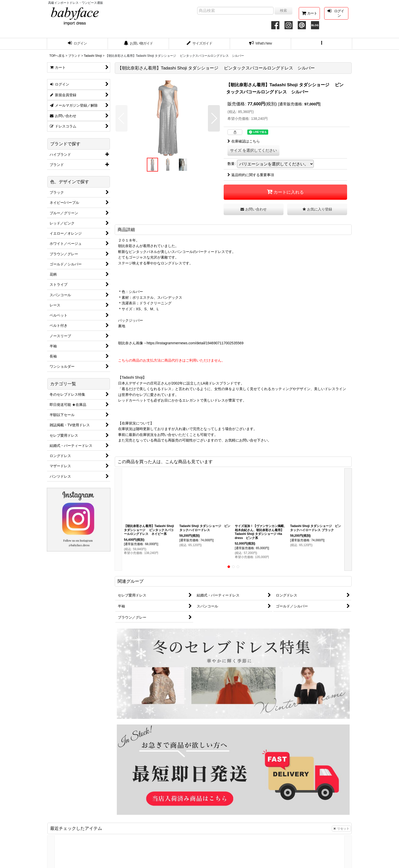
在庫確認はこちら (244, 141)
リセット (341, 829)
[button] (322, 44)
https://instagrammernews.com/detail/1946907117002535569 (195, 343)
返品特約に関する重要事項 (251, 175)
